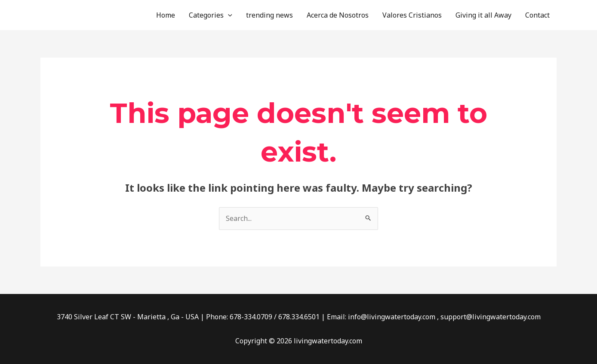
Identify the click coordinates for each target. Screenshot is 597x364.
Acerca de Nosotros (338, 15)
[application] (228, 15)
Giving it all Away (483, 15)
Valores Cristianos (412, 15)
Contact (537, 15)
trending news (269, 15)
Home (166, 15)
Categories (211, 15)
